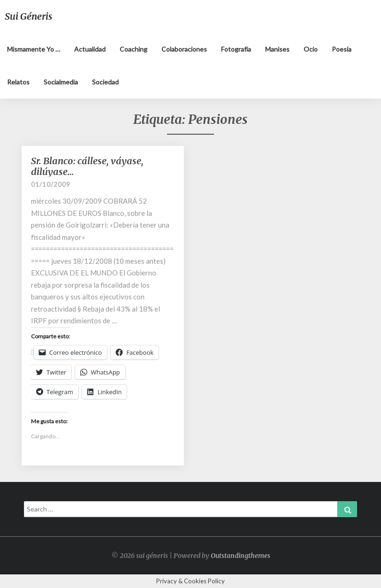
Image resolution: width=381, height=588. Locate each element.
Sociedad (105, 82)
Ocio (311, 49)
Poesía (342, 49)
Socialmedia (61, 82)
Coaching (133, 49)
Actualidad (90, 49)
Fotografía (236, 49)
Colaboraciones (184, 49)
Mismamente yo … (34, 49)
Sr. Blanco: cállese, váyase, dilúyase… (87, 166)
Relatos (18, 82)
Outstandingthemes (240, 556)
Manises (277, 49)
